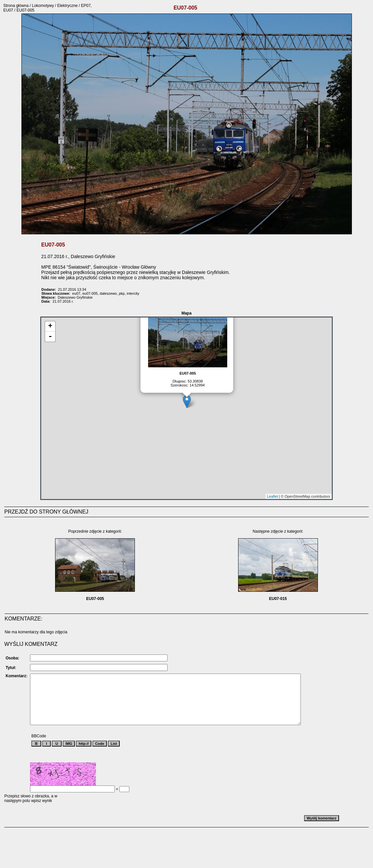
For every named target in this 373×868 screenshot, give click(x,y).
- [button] (50, 337)
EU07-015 (278, 599)
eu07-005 (90, 293)
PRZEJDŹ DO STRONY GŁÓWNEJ (46, 512)
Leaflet (273, 496)
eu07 (76, 293)
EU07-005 (95, 599)
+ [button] (50, 326)
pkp (122, 293)
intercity (133, 293)
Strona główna (16, 6)
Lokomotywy (43, 6)
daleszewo (108, 293)
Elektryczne (67, 6)
